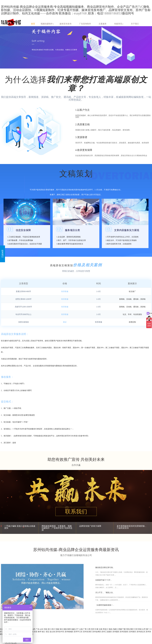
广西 (85, 629)
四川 (53, 629)
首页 (33, 24)
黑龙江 (106, 629)
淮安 (36, 632)
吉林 (101, 629)
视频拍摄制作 (47, 24)
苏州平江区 (78, 632)
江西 (89, 629)
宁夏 (124, 629)
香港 (140, 629)
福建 (73, 629)
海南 (111, 629)
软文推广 (132, 291)
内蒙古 (115, 629)
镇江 (44, 632)
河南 (46, 629)
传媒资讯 (119, 24)
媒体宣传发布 (66, 24)
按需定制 (132, 322)
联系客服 (65, 291)
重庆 (132, 629)
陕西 (69, 629)
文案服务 (103, 24)
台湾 (144, 629)
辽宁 (77, 629)
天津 (136, 629)
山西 (34, 629)
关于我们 (135, 24)
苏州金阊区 (97, 632)
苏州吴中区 (60, 632)
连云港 (53, 632)
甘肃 (97, 629)
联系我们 (76, 512)
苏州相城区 (69, 632)
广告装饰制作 (85, 24)
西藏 (120, 629)
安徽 (57, 629)
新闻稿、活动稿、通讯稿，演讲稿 (132, 299)
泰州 (40, 632)
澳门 (148, 629)
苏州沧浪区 (88, 632)
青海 (128, 629)
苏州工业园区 (107, 632)
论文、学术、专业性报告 (132, 314)
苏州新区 (133, 632)
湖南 (65, 629)
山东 (42, 629)
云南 (81, 629)
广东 (38, 629)
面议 (65, 322)
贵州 (93, 629)
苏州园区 (116, 632)
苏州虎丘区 (141, 632)
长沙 (2, 629)
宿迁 (48, 632)
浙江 (50, 629)
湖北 (61, 629)
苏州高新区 (124, 632)
